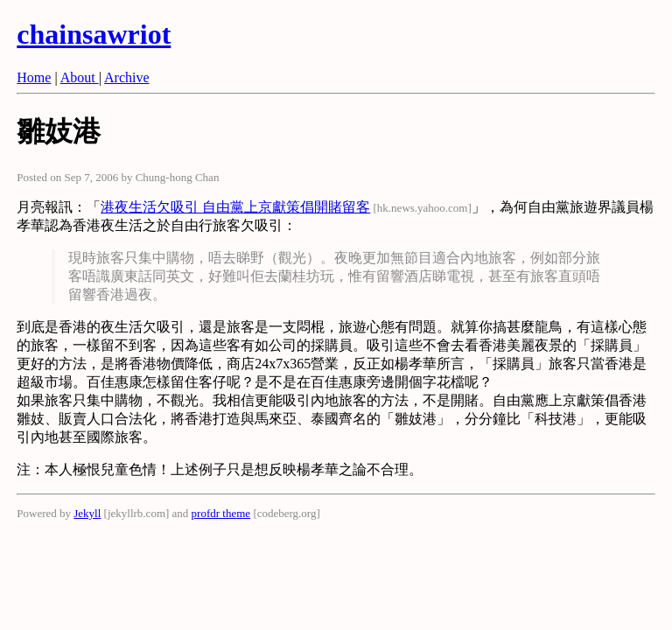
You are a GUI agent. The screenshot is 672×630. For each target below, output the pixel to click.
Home (34, 77)
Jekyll (87, 513)
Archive (127, 77)
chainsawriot (94, 34)
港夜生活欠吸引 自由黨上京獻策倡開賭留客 (235, 207)
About (80, 77)
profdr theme (221, 513)
